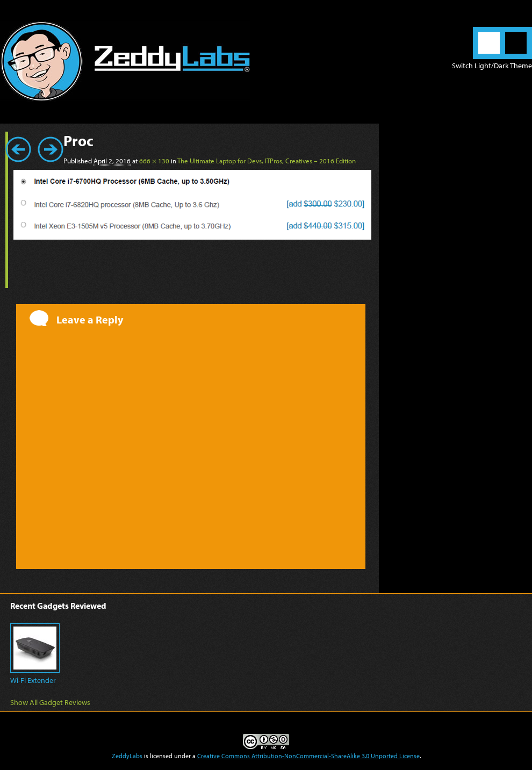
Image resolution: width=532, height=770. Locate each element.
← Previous (18, 149)
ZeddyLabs (127, 756)
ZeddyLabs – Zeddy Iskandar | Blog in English (125, 62)
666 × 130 (154, 161)
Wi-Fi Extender (33, 680)
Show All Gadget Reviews (50, 702)
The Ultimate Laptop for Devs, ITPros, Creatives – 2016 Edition (267, 161)
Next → (51, 149)
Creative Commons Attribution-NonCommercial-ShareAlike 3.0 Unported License (308, 756)
